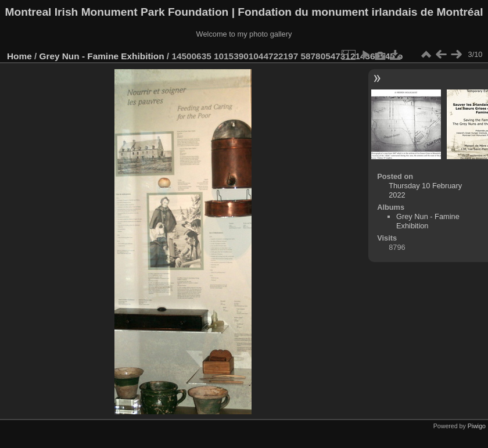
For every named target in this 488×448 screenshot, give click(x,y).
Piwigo (477, 426)
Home (19, 56)
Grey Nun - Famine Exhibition (103, 56)
